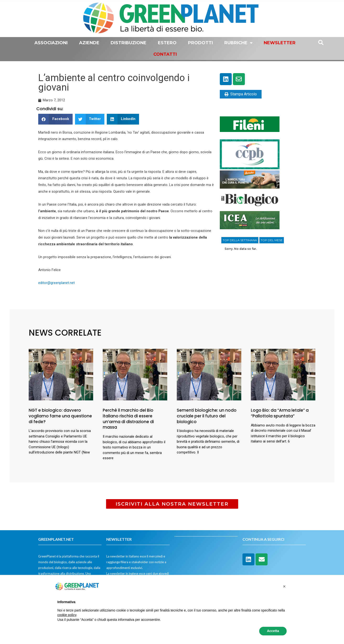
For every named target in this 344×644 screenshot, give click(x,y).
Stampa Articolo (241, 94)
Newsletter (280, 43)
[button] (55, 119)
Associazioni (51, 43)
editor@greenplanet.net (57, 283)
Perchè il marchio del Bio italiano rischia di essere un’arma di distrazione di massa (128, 419)
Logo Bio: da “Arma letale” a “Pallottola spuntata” (280, 413)
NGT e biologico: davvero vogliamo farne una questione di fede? (60, 416)
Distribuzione (129, 43)
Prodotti (200, 43)
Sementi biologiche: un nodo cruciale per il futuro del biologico (207, 416)
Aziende (89, 43)
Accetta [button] (273, 631)
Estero (167, 43)
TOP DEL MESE (272, 240)
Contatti (165, 54)
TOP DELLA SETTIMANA (240, 240)
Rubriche (238, 43)
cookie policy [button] (67, 615)
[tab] (240, 240)
